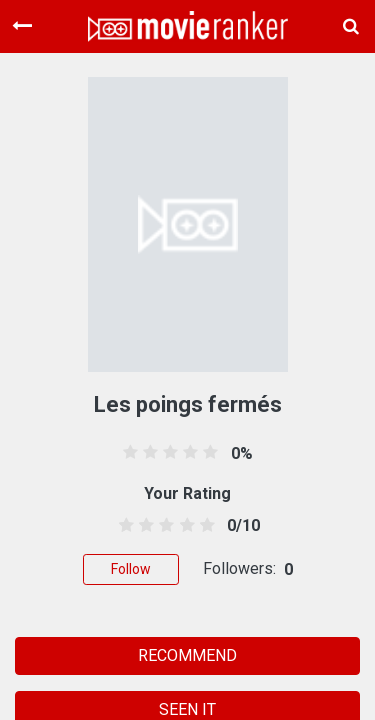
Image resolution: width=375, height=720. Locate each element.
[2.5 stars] (163, 526)
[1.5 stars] (143, 526)
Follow (131, 569)
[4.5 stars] (203, 526)
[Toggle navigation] (22, 26)
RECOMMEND (187, 655)
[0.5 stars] (123, 526)
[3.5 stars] (183, 526)
